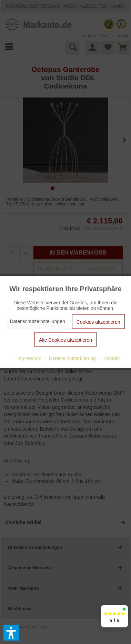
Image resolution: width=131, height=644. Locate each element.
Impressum (26, 358)
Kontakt (108, 358)
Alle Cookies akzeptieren (65, 340)
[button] (11, 633)
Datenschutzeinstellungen (37, 321)
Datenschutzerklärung (69, 358)
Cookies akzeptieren (98, 322)
